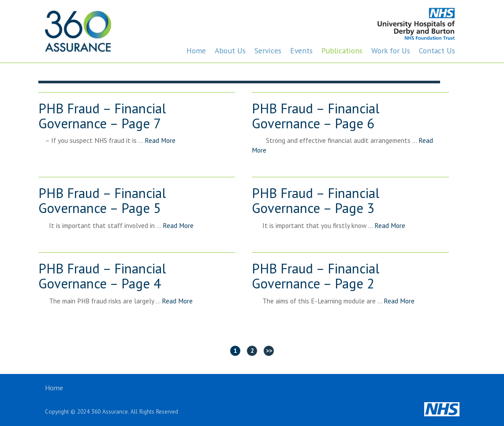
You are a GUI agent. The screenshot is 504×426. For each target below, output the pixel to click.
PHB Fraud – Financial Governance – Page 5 (102, 201)
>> (269, 351)
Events (301, 51)
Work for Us (391, 51)
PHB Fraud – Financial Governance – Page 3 (315, 201)
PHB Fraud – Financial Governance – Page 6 (315, 116)
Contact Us (437, 51)
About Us (230, 51)
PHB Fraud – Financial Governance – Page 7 (102, 116)
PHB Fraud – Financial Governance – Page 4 (102, 277)
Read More (160, 140)
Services (268, 51)
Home (196, 51)
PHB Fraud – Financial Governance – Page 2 (315, 277)
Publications (342, 51)
